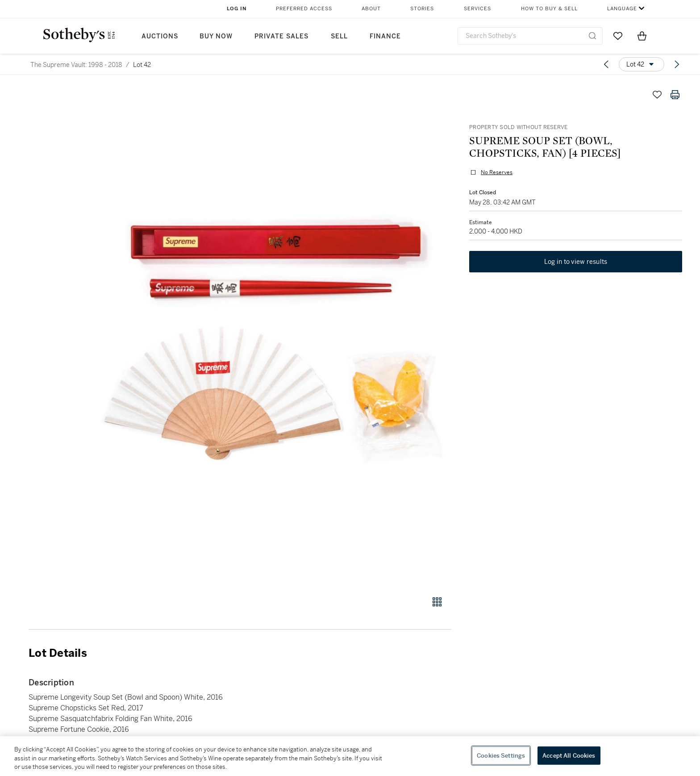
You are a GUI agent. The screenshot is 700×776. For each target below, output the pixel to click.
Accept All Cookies (569, 755)
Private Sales (281, 36)
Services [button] (477, 9)
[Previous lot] (606, 64)
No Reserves (497, 172)
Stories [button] (422, 9)
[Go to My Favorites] (618, 36)
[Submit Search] (592, 36)
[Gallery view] (437, 602)
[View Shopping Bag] (642, 36)
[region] (350, 756)
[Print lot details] (675, 95)
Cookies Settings (501, 755)
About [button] (371, 9)
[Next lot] (677, 64)
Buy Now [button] (216, 36)
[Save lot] (657, 95)
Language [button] (622, 9)
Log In (237, 9)
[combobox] (530, 36)
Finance (385, 36)
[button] (274, 336)
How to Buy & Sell (549, 9)
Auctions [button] (160, 36)
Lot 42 (142, 65)
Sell (339, 36)
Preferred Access (304, 9)
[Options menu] (642, 64)
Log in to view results (576, 262)
